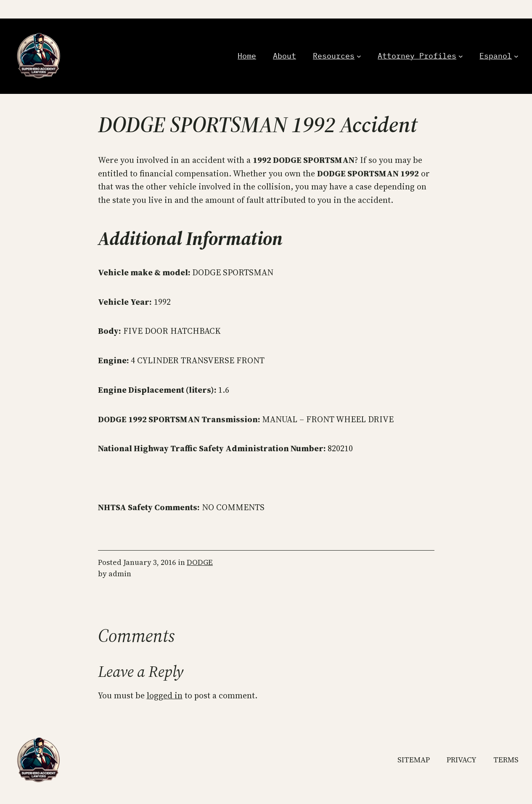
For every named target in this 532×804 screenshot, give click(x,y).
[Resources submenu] (359, 56)
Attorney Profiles (417, 56)
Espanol (496, 56)
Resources (334, 56)
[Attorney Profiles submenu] (461, 56)
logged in (165, 695)
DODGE (200, 562)
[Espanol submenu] (516, 56)
